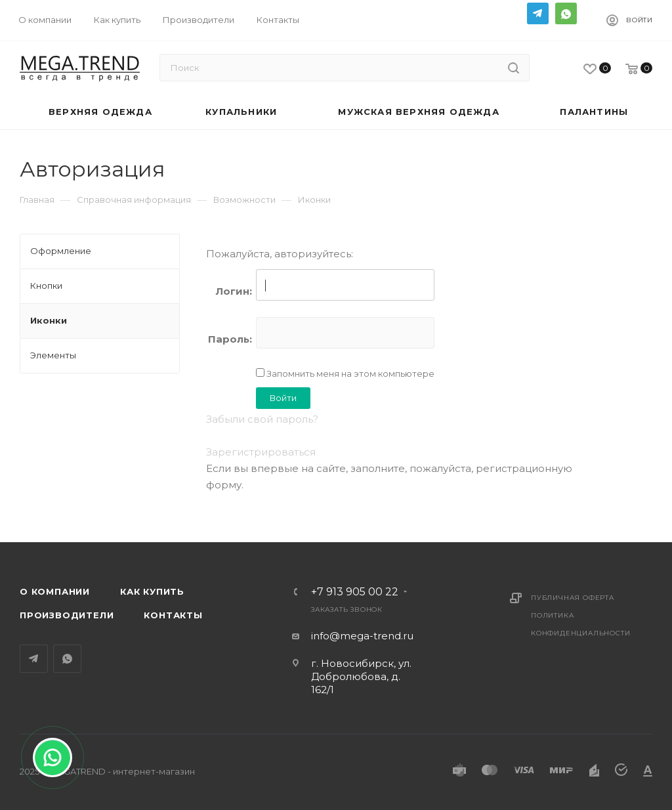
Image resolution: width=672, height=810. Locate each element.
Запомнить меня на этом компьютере (349, 373)
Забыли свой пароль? (262, 419)
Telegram (538, 13)
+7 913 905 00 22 (355, 592)
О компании (55, 591)
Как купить (152, 591)
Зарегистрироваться (261, 452)
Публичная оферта (573, 598)
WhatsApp (566, 13)
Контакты (173, 615)
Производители (67, 615)
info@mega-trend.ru (362, 636)
